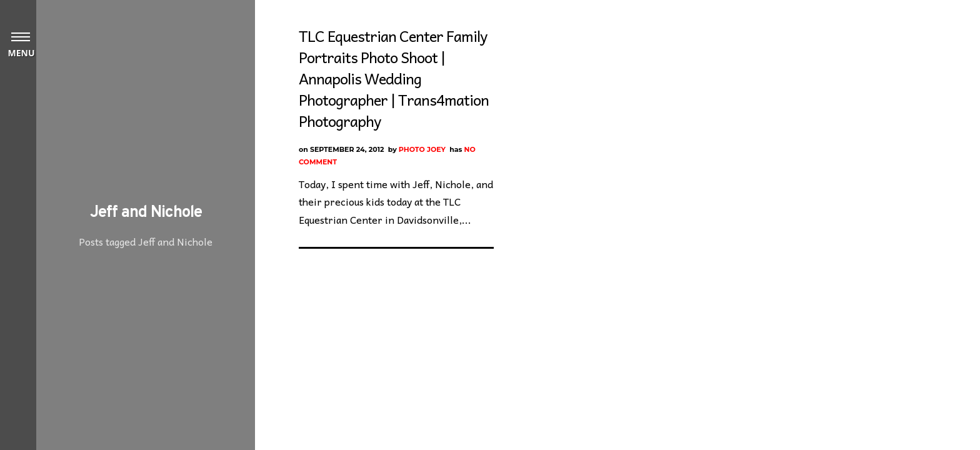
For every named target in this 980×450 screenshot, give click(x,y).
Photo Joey (422, 149)
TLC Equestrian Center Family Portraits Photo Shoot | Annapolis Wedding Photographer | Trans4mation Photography (394, 78)
